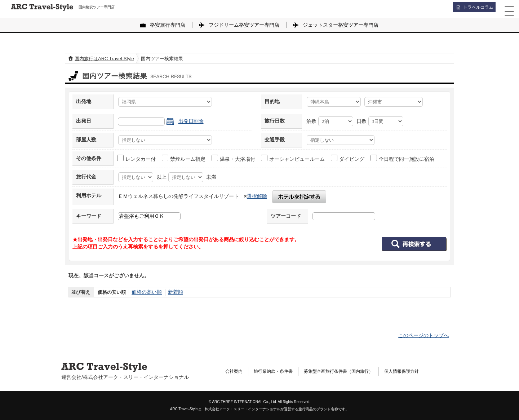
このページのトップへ (423, 335)
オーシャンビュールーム (293, 158)
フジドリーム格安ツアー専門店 (244, 25)
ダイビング (348, 158)
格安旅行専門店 (168, 25)
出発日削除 (191, 121)
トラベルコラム (474, 9)
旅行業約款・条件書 (279, 372)
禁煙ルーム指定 (184, 158)
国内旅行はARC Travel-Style (104, 59)
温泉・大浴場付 (234, 158)
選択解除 (257, 196)
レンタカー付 (137, 158)
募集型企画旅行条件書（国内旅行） (354, 372)
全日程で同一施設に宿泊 (403, 158)
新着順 (173, 292)
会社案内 (235, 372)
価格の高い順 (146, 292)
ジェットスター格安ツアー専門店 (341, 25)
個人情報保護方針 (425, 372)
